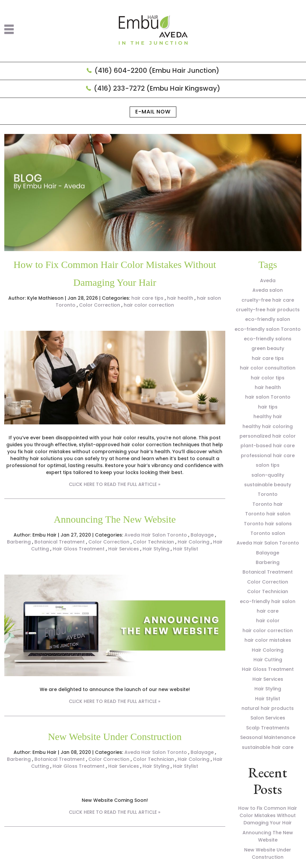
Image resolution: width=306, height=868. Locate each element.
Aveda (268, 281)
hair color (268, 621)
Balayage (202, 535)
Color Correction (100, 305)
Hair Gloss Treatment (79, 549)
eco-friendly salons (268, 339)
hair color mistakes (268, 640)
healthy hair (268, 416)
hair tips (268, 407)
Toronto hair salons (268, 524)
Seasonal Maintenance (268, 737)
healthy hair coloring (268, 426)
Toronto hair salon (268, 514)
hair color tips (268, 378)
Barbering (19, 542)
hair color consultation (268, 368)
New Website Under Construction (115, 737)
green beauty (268, 348)
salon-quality (268, 475)
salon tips (268, 465)
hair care (268, 611)
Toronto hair (268, 504)
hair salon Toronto (268, 397)
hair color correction (149, 305)
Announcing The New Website (115, 519)
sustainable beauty (268, 485)
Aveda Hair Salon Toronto (156, 535)
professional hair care (268, 456)
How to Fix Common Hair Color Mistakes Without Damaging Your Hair (268, 816)
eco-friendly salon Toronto (268, 329)
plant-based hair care (268, 446)
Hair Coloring (194, 542)
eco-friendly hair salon (268, 601)
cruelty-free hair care (268, 300)
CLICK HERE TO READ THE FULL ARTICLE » (115, 484)
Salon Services (268, 718)
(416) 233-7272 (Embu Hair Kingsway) (157, 88)
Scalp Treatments (268, 728)
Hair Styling (156, 549)
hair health (180, 298)
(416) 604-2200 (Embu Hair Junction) (157, 70)
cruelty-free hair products (268, 310)
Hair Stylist (186, 549)
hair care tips (147, 298)
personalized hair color (268, 436)
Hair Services (124, 549)
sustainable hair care (268, 747)
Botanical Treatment (60, 542)
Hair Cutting (268, 660)
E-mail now (153, 112)
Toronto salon (268, 533)
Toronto (268, 494)
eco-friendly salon (268, 319)
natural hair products (268, 708)
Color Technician (153, 542)
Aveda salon (268, 290)
